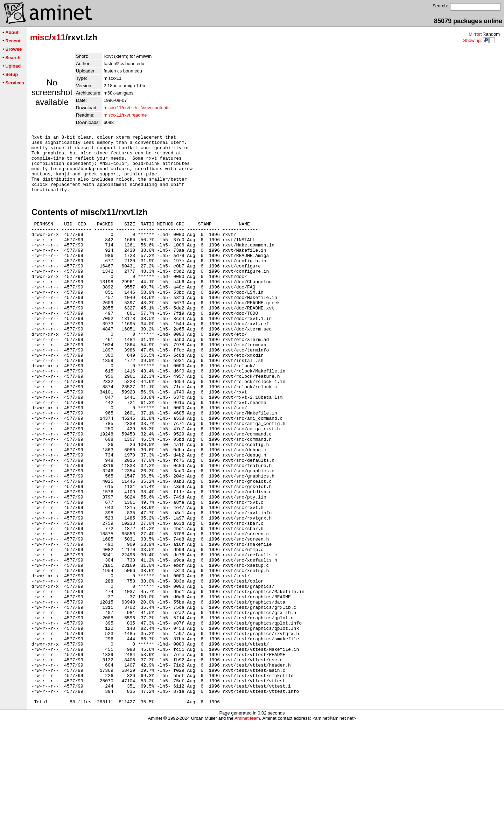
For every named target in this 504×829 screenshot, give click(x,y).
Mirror (475, 34)
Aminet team (247, 826)
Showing (472, 40)
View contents (156, 108)
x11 (58, 37)
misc (40, 37)
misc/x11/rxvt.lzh (120, 108)
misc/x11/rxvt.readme (125, 115)
